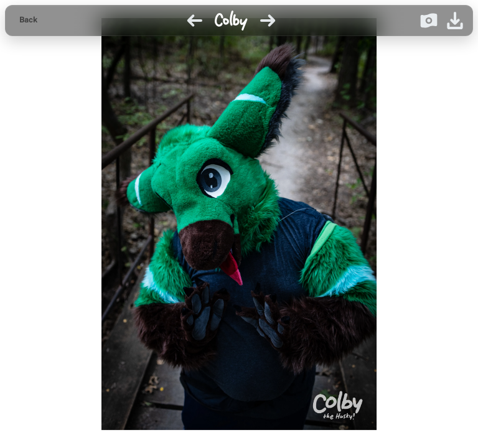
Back (28, 20)
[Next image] (268, 21)
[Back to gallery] (28, 21)
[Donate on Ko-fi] (429, 21)
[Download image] (455, 21)
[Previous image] (195, 21)
